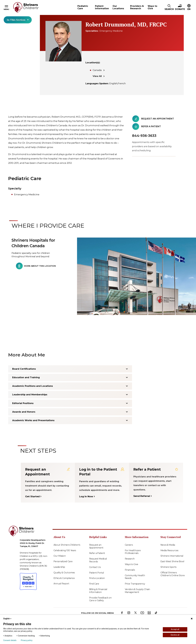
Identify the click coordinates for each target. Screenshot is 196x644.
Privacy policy (27, 640)
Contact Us (95, 567)
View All (97, 76)
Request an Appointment (96, 546)
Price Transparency (135, 584)
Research (130, 559)
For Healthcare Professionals (133, 552)
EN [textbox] (189, 9)
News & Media (168, 545)
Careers (129, 545)
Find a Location (97, 578)
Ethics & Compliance (64, 578)
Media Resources (169, 550)
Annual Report (61, 584)
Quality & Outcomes (64, 573)
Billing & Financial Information (98, 591)
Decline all (175, 635)
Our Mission (60, 556)
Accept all (175, 629)
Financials (130, 570)
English (8, 619)
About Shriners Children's (67, 545)
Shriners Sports (169, 567)
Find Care (94, 584)
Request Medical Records (98, 560)
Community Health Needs (135, 577)
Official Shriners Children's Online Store (173, 574)
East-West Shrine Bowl (172, 561)
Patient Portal (97, 573)
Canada (97, 70)
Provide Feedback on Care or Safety (100, 599)
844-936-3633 (144, 136)
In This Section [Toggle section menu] (18, 20)
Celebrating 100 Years (65, 550)
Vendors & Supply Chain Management (137, 591)
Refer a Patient (97, 553)
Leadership (59, 567)
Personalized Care (63, 561)
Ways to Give (131, 564)
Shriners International (172, 556)
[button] (169, 7)
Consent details (10, 640)
